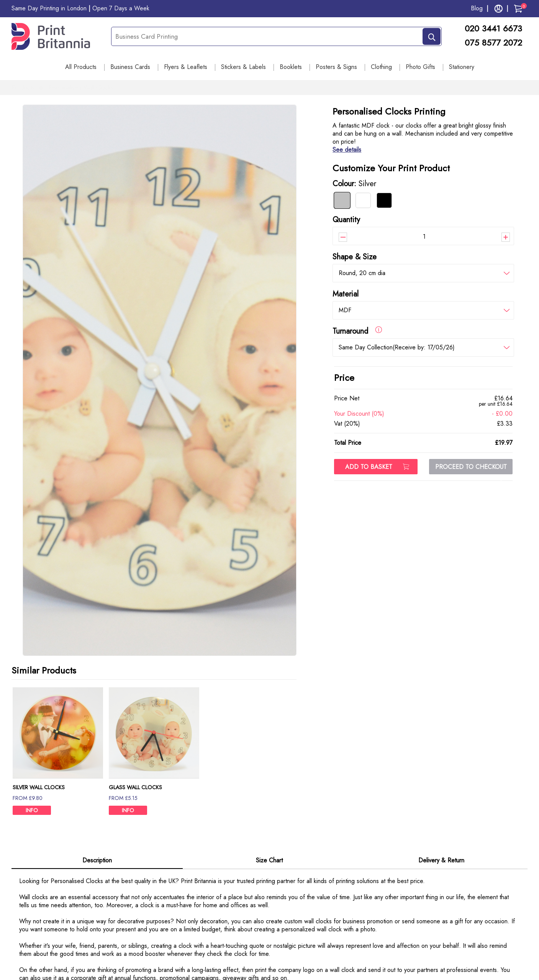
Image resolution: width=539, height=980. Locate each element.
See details (347, 150)
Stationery (462, 67)
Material (346, 294)
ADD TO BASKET (377, 467)
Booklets (291, 67)
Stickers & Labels (243, 67)
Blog (477, 8)
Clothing (381, 67)
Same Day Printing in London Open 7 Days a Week (80, 8)
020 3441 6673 (496, 29)
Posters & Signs (336, 67)
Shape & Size (355, 257)
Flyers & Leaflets (186, 67)
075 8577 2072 (493, 43)
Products (23, 88)
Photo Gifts (420, 67)
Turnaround (357, 331)
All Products (81, 67)
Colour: (354, 184)
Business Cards (130, 67)
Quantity (346, 220)
